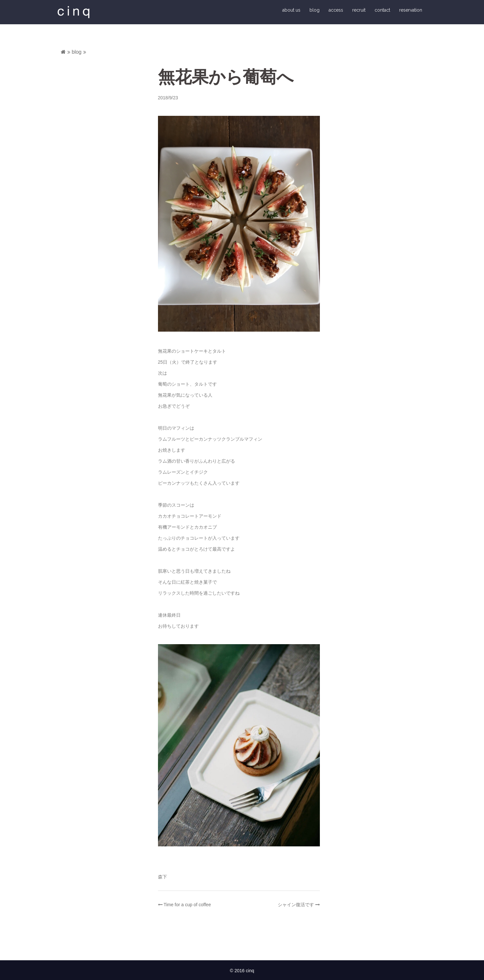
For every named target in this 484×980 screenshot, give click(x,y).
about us (291, 10)
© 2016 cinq (242, 972)
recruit (359, 10)
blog (315, 10)
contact (382, 10)
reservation (411, 10)
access (336, 10)
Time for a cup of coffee (187, 906)
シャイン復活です (296, 906)
